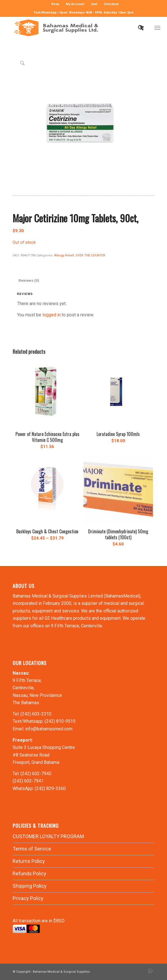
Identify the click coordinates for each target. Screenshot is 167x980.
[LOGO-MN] (69, 28)
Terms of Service (32, 849)
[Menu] (158, 28)
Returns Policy (29, 861)
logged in (52, 315)
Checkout (111, 4)
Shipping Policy (30, 886)
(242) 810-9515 (60, 721)
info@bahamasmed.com (49, 729)
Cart (94, 4)
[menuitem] (55, 4)
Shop (55, 4)
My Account (75, 4)
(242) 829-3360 (50, 788)
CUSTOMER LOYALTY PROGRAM (48, 836)
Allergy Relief (64, 255)
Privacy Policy (28, 898)
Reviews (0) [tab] (29, 280)
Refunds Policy (29, 873)
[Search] (138, 28)
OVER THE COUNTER (90, 255)
